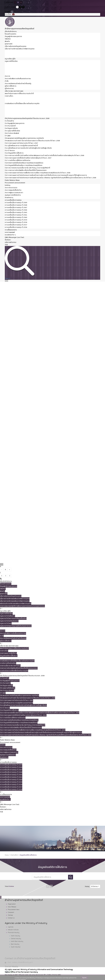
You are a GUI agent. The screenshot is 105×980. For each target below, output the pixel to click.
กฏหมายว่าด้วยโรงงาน (12, 64)
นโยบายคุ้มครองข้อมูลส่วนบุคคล (16, 46)
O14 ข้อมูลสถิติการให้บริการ (14, 153)
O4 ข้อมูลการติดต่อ (11, 128)
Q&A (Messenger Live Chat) (14, 237)
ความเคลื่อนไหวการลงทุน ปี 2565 (16, 212)
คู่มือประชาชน (9, 88)
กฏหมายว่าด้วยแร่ (11, 71)
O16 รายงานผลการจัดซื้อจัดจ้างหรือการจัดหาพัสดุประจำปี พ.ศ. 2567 (28, 158)
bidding (8, 185)
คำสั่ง (7, 81)
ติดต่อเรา (8, 240)
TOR (6, 245)
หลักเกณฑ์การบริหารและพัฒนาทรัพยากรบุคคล (20, 54)
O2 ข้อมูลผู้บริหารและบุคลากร (15, 123)
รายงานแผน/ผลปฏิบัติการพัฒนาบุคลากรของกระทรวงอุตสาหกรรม (27, 56)
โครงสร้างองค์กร (11, 34)
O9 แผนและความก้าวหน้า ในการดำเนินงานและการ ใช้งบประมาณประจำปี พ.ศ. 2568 (32, 141)
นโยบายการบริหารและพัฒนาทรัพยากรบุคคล (20, 49)
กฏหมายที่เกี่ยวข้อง (11, 61)
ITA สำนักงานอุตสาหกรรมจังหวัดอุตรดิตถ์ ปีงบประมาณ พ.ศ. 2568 (27, 118)
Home (7, 855)
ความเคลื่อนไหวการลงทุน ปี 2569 (16, 203)
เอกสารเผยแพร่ (10, 232)
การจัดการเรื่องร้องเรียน (13, 106)
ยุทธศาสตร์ (9, 44)
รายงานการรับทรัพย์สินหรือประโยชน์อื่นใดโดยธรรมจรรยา (24, 111)
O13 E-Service (10, 151)
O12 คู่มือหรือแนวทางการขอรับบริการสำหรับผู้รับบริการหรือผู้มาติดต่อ (28, 148)
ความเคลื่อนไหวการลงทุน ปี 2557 (16, 225)
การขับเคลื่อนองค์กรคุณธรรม (15, 116)
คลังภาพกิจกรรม (11, 242)
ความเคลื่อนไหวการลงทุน (13, 200)
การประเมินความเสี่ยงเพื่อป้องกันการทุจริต (19, 113)
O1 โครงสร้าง (9, 121)
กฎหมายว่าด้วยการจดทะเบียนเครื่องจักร (18, 66)
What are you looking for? (52, 818)
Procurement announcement (15, 183)
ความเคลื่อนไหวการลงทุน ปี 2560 (16, 217)
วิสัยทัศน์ (8, 39)
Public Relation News (12, 180)
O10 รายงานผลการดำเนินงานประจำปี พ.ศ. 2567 (21, 143)
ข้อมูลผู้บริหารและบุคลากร (13, 36)
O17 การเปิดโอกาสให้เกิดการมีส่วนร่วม (18, 160)
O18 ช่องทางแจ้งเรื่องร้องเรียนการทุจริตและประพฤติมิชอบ (24, 163)
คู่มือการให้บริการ (11, 86)
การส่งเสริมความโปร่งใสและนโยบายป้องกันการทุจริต (22, 104)
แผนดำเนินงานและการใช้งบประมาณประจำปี (19, 94)
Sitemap (10, 915)
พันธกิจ (7, 41)
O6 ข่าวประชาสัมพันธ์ (12, 133)
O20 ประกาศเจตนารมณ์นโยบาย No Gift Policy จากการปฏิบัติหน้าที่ (27, 168)
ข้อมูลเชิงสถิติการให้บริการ (14, 101)
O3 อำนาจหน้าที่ (10, 126)
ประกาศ (7, 76)
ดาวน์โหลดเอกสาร (11, 230)
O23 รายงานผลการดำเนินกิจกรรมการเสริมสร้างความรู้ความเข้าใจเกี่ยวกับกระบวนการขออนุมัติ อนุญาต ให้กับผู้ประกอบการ (46, 175)
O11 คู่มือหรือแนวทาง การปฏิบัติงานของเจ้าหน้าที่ (21, 146)
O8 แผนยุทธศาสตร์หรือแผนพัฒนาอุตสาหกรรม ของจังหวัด (24, 138)
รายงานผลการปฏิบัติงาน (13, 98)
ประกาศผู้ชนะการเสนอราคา (14, 193)
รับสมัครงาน (9, 198)
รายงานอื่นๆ (9, 96)
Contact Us (11, 918)
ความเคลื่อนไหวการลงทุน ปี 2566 (16, 210)
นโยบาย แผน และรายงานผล (14, 91)
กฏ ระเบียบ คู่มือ (10, 59)
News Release (12, 907)
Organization (12, 904)
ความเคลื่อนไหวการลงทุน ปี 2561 (16, 215)
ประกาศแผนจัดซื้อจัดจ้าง (13, 190)
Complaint (11, 912)
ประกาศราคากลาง (11, 188)
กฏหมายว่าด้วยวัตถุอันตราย (14, 69)
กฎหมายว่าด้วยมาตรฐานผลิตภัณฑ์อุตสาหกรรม (21, 74)
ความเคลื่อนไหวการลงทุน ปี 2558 (16, 222)
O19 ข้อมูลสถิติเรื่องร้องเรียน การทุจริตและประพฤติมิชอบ (24, 165)
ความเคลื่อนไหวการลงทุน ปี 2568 (16, 205)
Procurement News (14, 910)
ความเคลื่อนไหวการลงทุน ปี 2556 (16, 227)
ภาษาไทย (10, 14)
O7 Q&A (8, 136)
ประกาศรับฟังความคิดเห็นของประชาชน (18, 79)
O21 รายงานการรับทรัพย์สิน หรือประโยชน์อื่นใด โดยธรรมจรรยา (26, 170)
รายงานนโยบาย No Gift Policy (15, 108)
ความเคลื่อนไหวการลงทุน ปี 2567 (16, 208)
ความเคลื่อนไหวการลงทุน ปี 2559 (16, 220)
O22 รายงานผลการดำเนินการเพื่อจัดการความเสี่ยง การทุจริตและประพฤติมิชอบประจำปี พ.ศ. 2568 (38, 173)
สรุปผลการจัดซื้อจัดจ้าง (13, 195)
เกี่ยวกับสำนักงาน (11, 31)
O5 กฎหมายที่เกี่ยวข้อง (12, 131)
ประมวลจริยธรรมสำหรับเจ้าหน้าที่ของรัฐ (18, 84)
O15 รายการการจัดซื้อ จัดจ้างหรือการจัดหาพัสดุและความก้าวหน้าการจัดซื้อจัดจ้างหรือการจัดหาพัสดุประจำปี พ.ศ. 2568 (44, 155)
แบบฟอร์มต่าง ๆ (10, 235)
